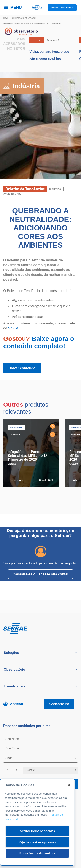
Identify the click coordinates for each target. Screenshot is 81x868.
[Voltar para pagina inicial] (40, 629)
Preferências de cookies (37, 853)
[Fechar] (69, 785)
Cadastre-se (59, 704)
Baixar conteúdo (22, 368)
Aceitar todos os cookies (37, 831)
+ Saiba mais (15, 480)
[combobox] (40, 759)
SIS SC (14, 328)
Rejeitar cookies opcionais (37, 842)
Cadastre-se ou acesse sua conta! (41, 574)
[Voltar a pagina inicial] (40, 8)
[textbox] (43, 758)
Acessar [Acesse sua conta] (17, 704)
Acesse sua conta (62, 8)
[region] (37, 822)
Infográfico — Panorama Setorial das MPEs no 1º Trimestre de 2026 (28, 456)
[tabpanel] (32, 453)
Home (6, 18)
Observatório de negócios (24, 18)
